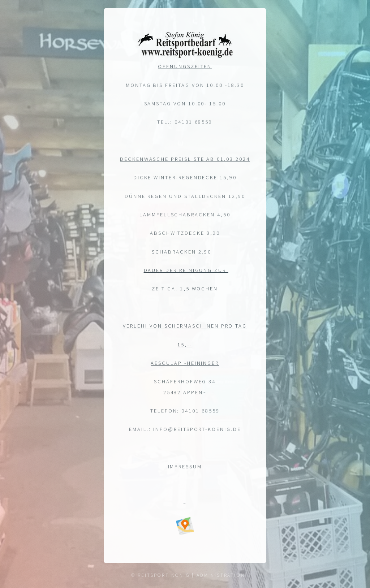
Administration (221, 575)
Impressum (185, 467)
